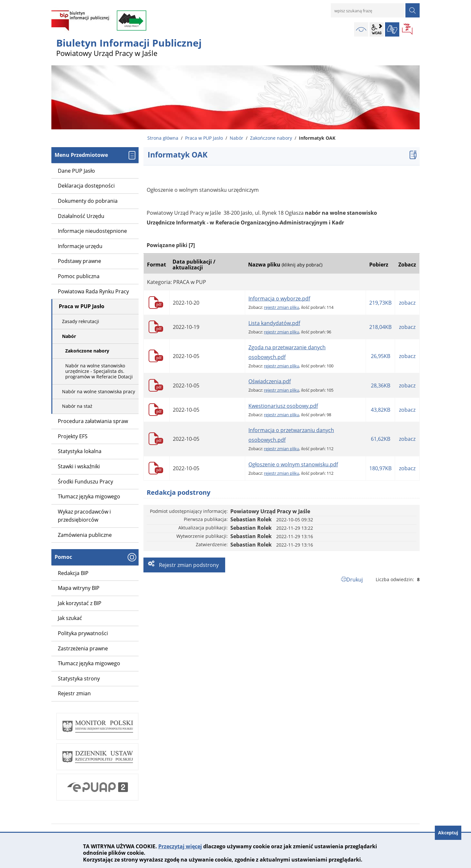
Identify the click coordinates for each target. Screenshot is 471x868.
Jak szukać (70, 618)
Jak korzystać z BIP (80, 603)
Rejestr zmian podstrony (188, 565)
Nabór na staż (77, 406)
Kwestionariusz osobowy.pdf (283, 406)
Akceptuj (448, 833)
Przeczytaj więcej (180, 846)
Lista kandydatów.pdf (274, 323)
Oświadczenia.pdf (270, 381)
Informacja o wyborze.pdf (279, 298)
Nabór (236, 138)
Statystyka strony (79, 678)
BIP (408, 29)
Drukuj (355, 580)
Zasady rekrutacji (81, 321)
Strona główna (163, 138)
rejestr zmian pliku (282, 307)
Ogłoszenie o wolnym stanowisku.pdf (293, 464)
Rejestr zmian (74, 693)
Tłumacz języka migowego (89, 663)
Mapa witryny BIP (79, 588)
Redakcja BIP (73, 573)
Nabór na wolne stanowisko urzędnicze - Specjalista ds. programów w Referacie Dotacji (99, 371)
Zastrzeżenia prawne (83, 648)
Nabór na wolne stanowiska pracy (99, 391)
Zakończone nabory (271, 138)
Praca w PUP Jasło (204, 138)
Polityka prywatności (83, 633)
